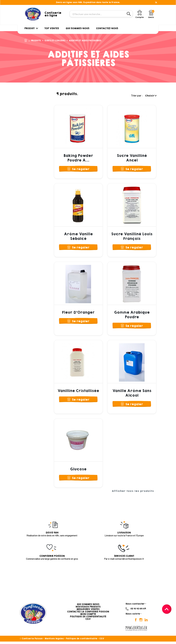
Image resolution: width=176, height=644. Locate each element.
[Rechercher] (101, 14)
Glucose (78, 471)
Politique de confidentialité (82, 641)
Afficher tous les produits (133, 494)
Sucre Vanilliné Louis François (132, 237)
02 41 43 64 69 (138, 611)
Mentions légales (54, 641)
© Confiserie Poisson (31, 641)
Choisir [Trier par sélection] (151, 96)
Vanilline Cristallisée (78, 392)
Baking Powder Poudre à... (78, 158)
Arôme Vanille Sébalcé (78, 237)
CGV (88, 622)
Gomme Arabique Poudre (132, 316)
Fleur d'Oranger (78, 313)
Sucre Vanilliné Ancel (132, 158)
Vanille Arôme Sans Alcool (132, 395)
